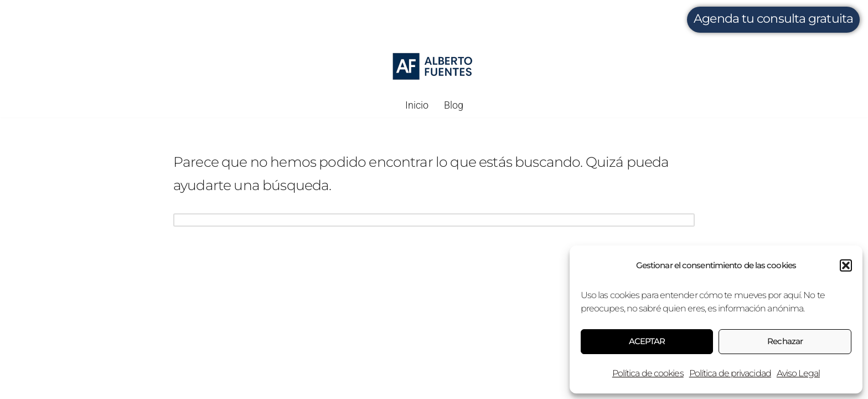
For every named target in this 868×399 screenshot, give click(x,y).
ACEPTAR (647, 341)
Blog (454, 105)
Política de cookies (648, 373)
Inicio (417, 105)
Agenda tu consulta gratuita (773, 19)
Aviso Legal (798, 373)
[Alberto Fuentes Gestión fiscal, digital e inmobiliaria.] (433, 66)
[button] (846, 265)
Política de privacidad (730, 373)
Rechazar (785, 341)
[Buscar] (422, 221)
